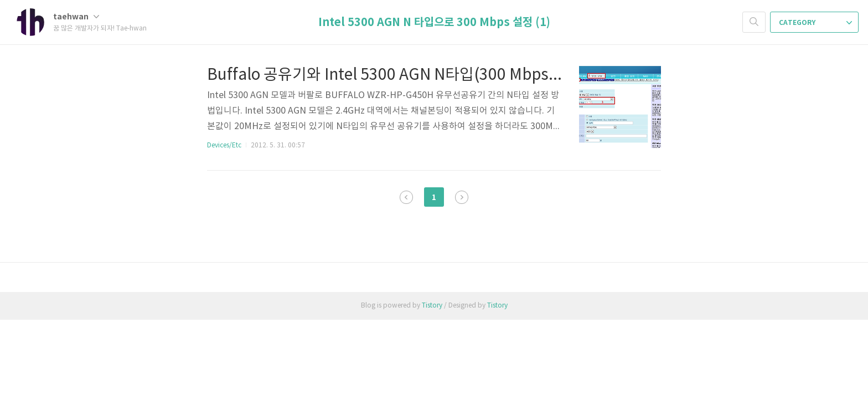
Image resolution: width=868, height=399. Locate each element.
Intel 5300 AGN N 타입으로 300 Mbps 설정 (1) (434, 23)
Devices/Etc (224, 145)
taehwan (76, 17)
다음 (462, 197)
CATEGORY (815, 23)
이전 (406, 197)
